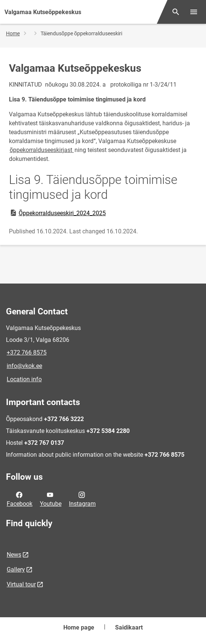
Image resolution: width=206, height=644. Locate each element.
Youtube (51, 499)
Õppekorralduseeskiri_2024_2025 (58, 213)
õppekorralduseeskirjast (42, 150)
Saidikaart (129, 627)
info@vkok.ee (24, 366)
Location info (24, 379)
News (14, 555)
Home (13, 33)
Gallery (16, 569)
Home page (79, 627)
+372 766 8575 (27, 352)
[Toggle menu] (194, 12)
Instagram (82, 499)
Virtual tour (21, 584)
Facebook (20, 499)
